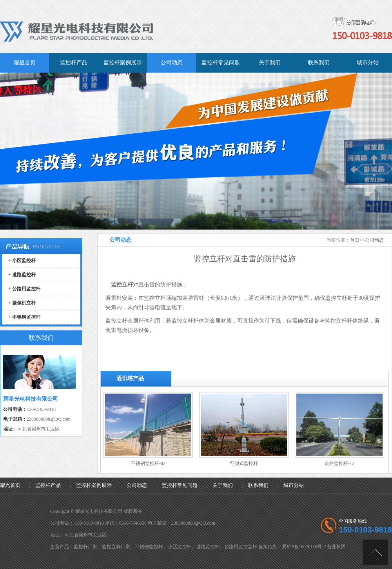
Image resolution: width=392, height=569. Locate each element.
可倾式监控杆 (244, 463)
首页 (355, 240)
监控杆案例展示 (94, 485)
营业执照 (336, 547)
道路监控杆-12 (339, 463)
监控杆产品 (48, 485)
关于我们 (223, 485)
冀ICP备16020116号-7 (304, 547)
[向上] (375, 552)
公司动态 (374, 240)
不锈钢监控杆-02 (148, 463)
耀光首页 (10, 485)
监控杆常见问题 (180, 485)
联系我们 (258, 485)
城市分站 (294, 485)
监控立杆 (155, 298)
